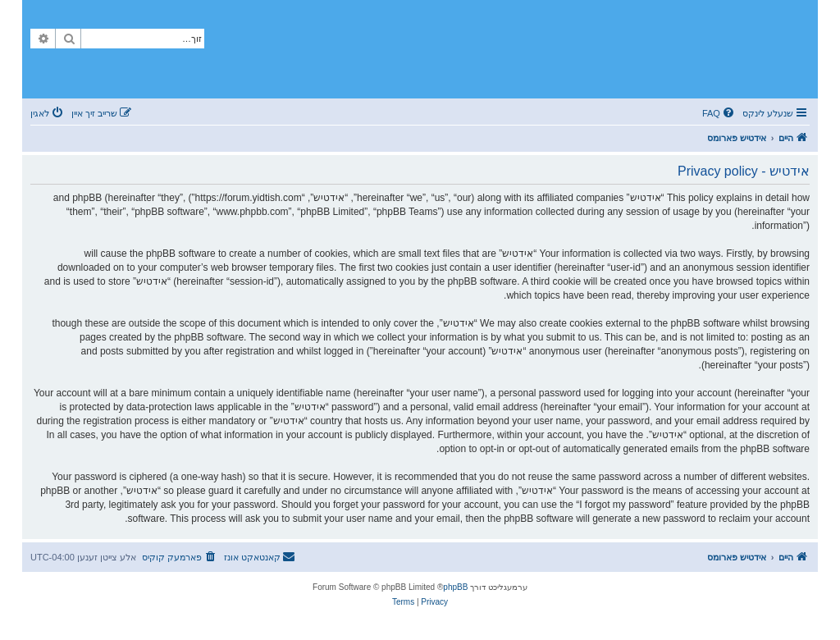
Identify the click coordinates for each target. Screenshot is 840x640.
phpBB (455, 587)
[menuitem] (719, 113)
